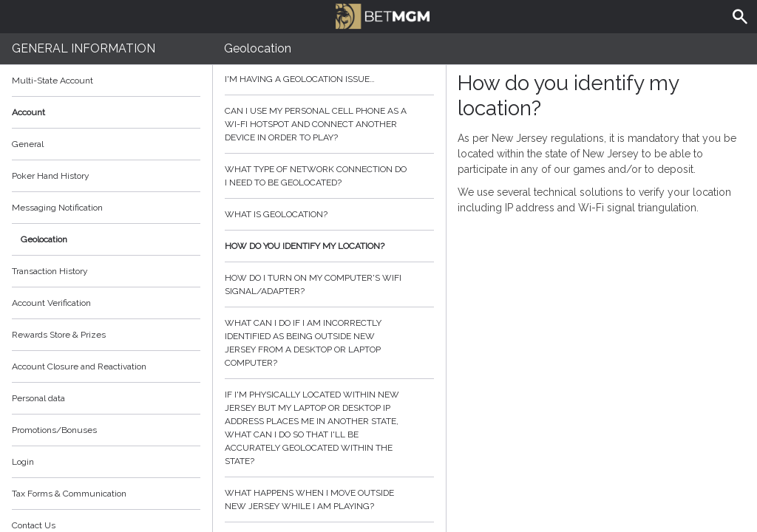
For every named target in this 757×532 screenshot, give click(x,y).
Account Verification (51, 303)
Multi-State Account (52, 81)
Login (23, 462)
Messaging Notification (57, 208)
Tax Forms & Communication (106, 494)
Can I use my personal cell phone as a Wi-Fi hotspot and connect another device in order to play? (330, 124)
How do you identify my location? (330, 246)
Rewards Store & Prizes (59, 335)
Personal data (38, 398)
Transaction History (50, 271)
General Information (84, 48)
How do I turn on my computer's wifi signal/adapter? (330, 284)
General (28, 144)
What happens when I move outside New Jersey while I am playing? (330, 499)
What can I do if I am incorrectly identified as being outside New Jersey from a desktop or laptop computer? (330, 343)
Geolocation (44, 239)
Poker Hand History (51, 176)
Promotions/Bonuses (54, 430)
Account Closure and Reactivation (79, 366)
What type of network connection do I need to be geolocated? (330, 176)
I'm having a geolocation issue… (330, 79)
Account (106, 112)
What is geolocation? (330, 214)
